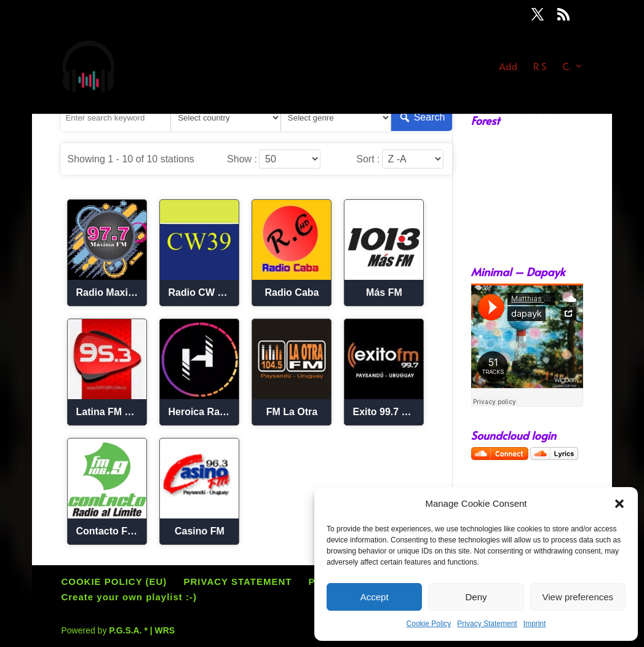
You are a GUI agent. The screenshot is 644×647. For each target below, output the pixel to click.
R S (540, 68)
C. (566, 68)
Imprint (535, 624)
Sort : (368, 159)
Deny (476, 597)
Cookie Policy (429, 624)
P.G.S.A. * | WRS (142, 630)
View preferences (578, 597)
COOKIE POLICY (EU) (114, 582)
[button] (619, 504)
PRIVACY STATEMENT (238, 582)
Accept (375, 597)
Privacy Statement (487, 624)
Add (508, 68)
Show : (242, 159)
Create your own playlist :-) (129, 597)
